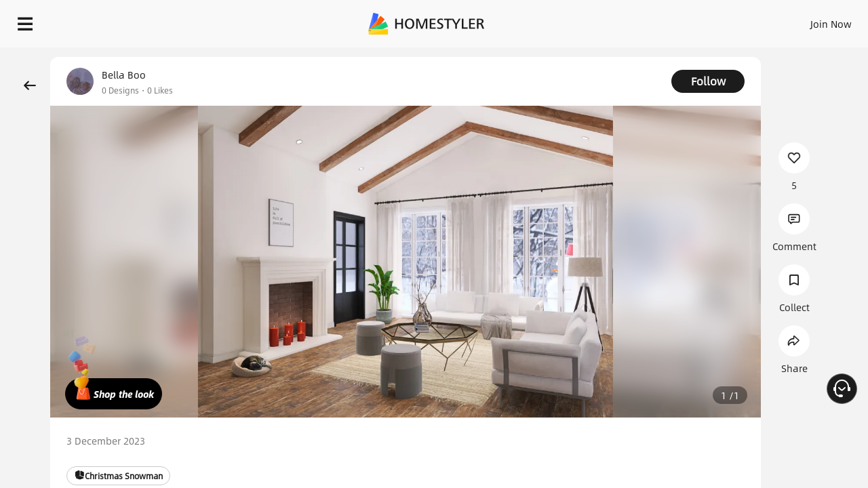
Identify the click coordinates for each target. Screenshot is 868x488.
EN (715, 20)
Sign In (617, 20)
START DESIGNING (801, 20)
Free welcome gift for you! (586, 57)
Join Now (668, 20)
